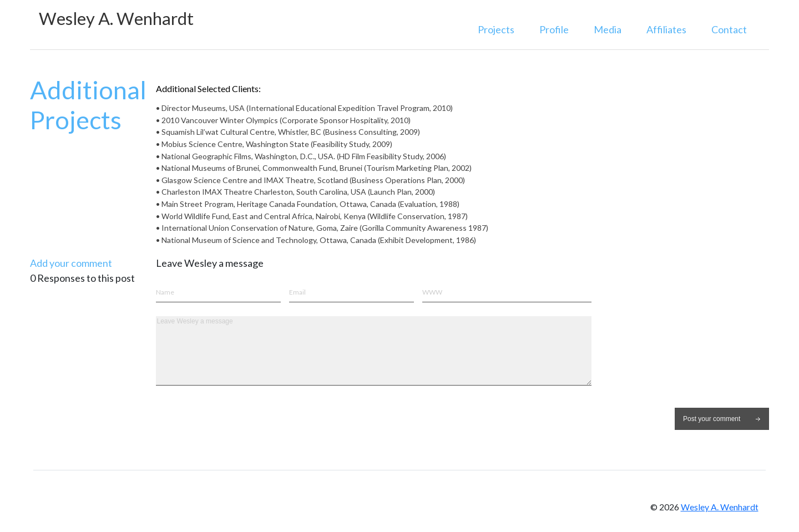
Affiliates (666, 29)
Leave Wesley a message (374, 351)
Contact (729, 29)
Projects (496, 29)
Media (608, 29)
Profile (554, 29)
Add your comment (71, 263)
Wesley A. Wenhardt (116, 19)
